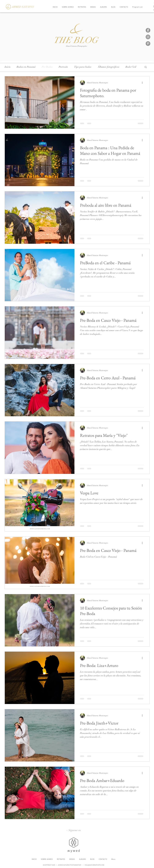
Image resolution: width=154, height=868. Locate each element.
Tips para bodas (83, 67)
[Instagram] (148, 37)
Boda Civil (131, 67)
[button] (146, 67)
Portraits (63, 67)
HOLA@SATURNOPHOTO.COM (94, 865)
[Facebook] (148, 30)
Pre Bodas (47, 67)
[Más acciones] (143, 83)
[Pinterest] (148, 44)
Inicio (8, 67)
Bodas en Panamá (26, 67)
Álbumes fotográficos (108, 67)
